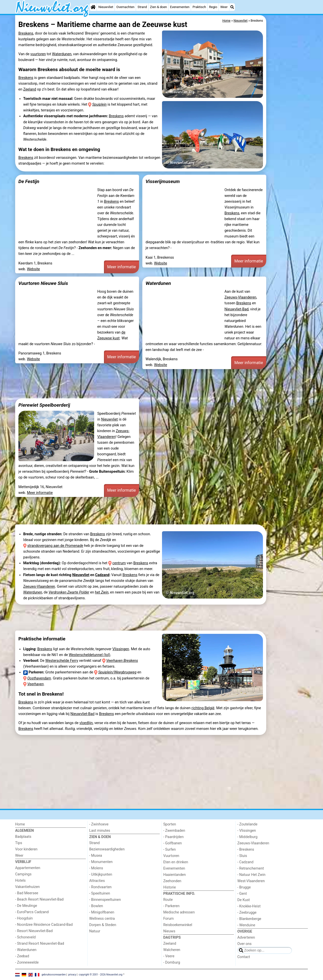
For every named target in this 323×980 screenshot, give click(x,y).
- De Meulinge (26, 906)
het (102, 592)
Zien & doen (158, 7)
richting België (203, 708)
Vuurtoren (171, 856)
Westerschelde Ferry (62, 661)
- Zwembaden (174, 831)
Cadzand (102, 575)
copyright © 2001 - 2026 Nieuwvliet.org (101, 974)
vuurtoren (38, 54)
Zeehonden (172, 881)
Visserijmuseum (163, 181)
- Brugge (244, 887)
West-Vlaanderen (251, 881)
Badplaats (23, 837)
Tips (19, 843)
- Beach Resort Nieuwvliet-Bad (39, 899)
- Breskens (246, 850)
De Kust (244, 900)
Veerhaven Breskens (122, 661)
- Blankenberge (249, 919)
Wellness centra (102, 919)
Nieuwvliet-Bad (236, 309)
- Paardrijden (173, 837)
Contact (244, 957)
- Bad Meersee (27, 893)
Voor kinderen (26, 849)
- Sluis (242, 856)
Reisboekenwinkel (178, 925)
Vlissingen (121, 649)
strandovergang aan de (55, 546)
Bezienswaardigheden (107, 849)
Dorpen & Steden (103, 925)
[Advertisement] (288, 131)
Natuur (95, 931)
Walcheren (172, 950)
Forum (168, 919)
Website (34, 269)
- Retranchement (251, 868)
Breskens (26, 33)
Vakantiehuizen (28, 887)
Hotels (20, 881)
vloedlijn (86, 723)
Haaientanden (174, 875)
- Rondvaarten (101, 887)
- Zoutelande (248, 824)
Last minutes (100, 831)
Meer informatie (122, 267)
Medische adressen (179, 912)
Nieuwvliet (106, 7)
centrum (119, 563)
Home (20, 824)
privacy (72, 974)
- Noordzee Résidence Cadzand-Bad (44, 925)
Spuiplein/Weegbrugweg (117, 672)
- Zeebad (22, 956)
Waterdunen (62, 54)
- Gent (242, 894)
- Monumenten (101, 862)
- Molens (96, 868)
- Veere (169, 956)
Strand (142, 7)
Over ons (245, 944)
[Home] (93, 7)
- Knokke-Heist (249, 906)
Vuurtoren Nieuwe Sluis (43, 283)
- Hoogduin (24, 918)
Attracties (97, 881)
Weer (224, 7)
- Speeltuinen (100, 893)
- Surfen (169, 850)
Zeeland (30, 89)
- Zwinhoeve (99, 824)
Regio (213, 7)
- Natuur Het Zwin (252, 875)
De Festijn (29, 181)
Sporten (170, 824)
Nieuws (169, 931)
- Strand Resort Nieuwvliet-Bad (40, 944)
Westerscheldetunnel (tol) (90, 655)
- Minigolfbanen (102, 912)
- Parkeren (171, 906)
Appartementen (28, 868)
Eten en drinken (176, 862)
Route (168, 900)
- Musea (96, 856)
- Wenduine (246, 925)
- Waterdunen (26, 950)
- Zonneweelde (27, 962)
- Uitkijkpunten (101, 874)
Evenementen (180, 7)
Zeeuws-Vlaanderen (240, 297)
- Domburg (172, 962)
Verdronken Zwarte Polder (69, 592)
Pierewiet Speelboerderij (44, 405)
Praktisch (199, 7)
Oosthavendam (39, 678)
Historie (170, 887)
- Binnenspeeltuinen (105, 900)
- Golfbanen (173, 843)
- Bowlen (96, 906)
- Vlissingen (247, 831)
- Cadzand (246, 862)
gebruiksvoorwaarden (54, 974)
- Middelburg (248, 837)
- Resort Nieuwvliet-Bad (34, 931)
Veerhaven (35, 684)
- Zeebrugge (247, 913)
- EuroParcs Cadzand (32, 912)
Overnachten (125, 7)
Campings (23, 874)
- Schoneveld (25, 937)
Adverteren (246, 938)
